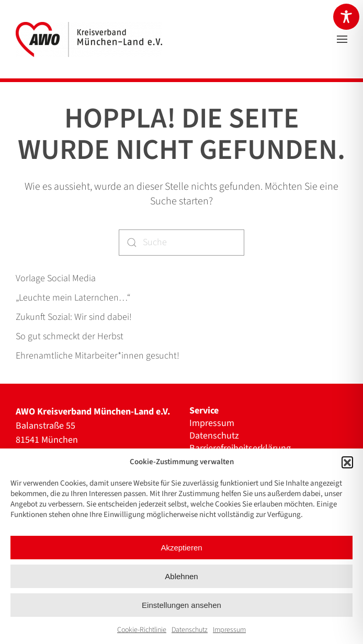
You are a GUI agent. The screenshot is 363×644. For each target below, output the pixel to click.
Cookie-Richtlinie (142, 630)
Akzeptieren (181, 548)
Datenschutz (190, 630)
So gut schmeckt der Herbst (70, 336)
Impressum (229, 630)
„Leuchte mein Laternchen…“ (73, 298)
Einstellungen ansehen (181, 605)
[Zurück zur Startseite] (89, 39)
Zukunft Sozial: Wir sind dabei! (74, 317)
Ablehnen (181, 576)
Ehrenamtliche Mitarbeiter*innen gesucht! (98, 356)
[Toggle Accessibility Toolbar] (346, 17)
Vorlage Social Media (56, 278)
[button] (347, 462)
